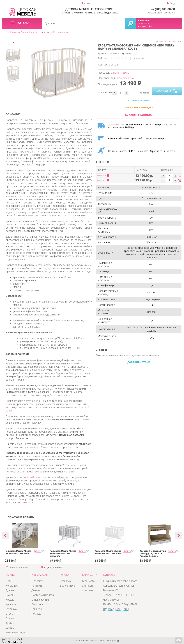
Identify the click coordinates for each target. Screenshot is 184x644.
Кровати (45, 32)
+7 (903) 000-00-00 (163, 9)
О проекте (67, 13)
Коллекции (12, 586)
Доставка (114, 125)
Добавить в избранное (170, 42)
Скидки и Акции (41, 600)
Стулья (10, 618)
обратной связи (32, 477)
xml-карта (88, 586)
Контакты (90, 13)
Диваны (11, 590)
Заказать (168, 91)
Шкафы (10, 628)
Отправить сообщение (116, 609)
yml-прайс (88, 590)
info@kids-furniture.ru (19, 568)
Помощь (36, 614)
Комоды (11, 595)
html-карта (88, 581)
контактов (27, 502)
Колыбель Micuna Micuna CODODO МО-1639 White (18, 552)
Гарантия (37, 609)
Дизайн (36, 590)
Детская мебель (17, 32)
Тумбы (10, 623)
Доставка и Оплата (43, 595)
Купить (37, 551)
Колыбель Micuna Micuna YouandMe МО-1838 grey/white (63, 554)
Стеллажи (12, 609)
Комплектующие (15, 632)
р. (150, 26)
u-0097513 (101, 176)
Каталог (33, 32)
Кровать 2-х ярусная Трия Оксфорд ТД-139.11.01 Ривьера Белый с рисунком (153, 555)
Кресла (10, 600)
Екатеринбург (68, 586)
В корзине (143, 21)
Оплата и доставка (107, 13)
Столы (10, 614)
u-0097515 (101, 180)
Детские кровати (62, 32)
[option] (58, 73)
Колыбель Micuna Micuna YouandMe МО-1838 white (108, 552)
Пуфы (9, 581)
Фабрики (79, 13)
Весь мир (65, 581)
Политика (37, 604)
